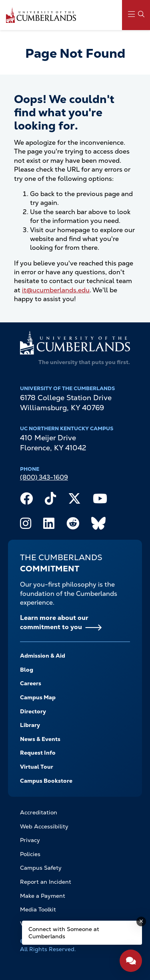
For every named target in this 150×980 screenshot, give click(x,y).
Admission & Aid (43, 656)
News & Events (40, 739)
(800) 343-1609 (44, 477)
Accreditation (39, 812)
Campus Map (38, 697)
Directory (33, 711)
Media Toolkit (38, 909)
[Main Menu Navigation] (136, 15)
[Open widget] (131, 961)
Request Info (38, 753)
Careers (31, 683)
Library (30, 725)
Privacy (30, 840)
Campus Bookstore (46, 781)
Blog (27, 670)
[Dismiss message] (141, 921)
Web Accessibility (44, 826)
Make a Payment (43, 896)
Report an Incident (46, 882)
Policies (30, 854)
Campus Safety (41, 868)
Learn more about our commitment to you (54, 622)
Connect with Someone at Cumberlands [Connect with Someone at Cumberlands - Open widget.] (64, 933)
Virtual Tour (37, 767)
